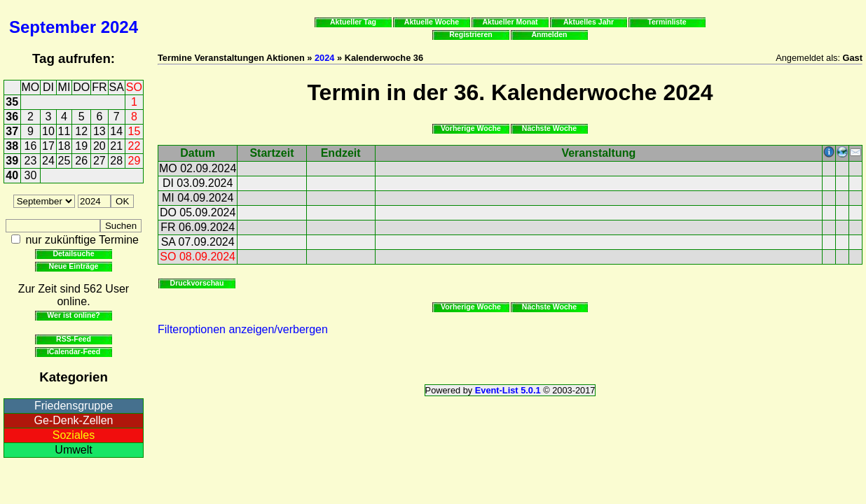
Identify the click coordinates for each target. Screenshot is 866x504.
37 (12, 131)
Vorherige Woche (471, 128)
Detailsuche (73, 253)
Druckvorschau (197, 283)
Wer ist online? (73, 315)
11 (64, 131)
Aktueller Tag (353, 22)
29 (135, 161)
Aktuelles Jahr (589, 22)
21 (116, 146)
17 (48, 146)
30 (31, 175)
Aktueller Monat (510, 22)
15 (135, 131)
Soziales (74, 435)
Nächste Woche (549, 128)
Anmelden (550, 34)
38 (12, 146)
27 (99, 161)
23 (31, 161)
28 (116, 161)
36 (12, 117)
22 (135, 146)
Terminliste (667, 22)
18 (64, 146)
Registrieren (471, 34)
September (53, 27)
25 (64, 161)
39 (12, 161)
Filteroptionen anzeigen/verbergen (243, 329)
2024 (119, 27)
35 (12, 102)
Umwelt (73, 450)
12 (81, 131)
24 (48, 161)
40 (12, 175)
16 (31, 146)
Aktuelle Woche (432, 22)
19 (81, 146)
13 (99, 131)
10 (48, 131)
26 (81, 161)
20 (99, 146)
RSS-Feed (74, 339)
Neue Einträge (74, 266)
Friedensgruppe (74, 406)
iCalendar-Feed (74, 351)
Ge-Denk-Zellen (74, 420)
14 (116, 131)
